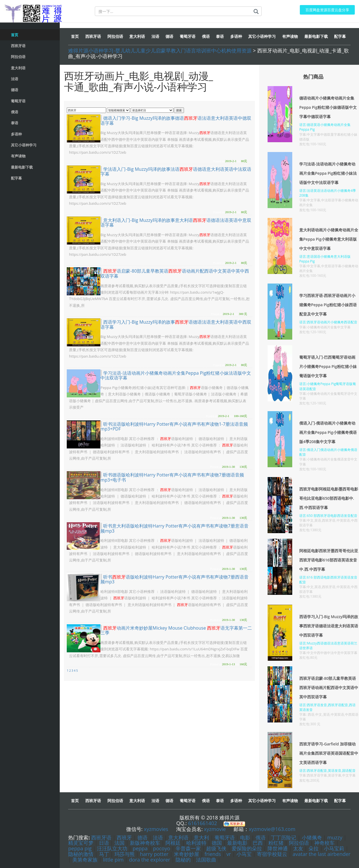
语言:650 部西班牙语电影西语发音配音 (328, 516)
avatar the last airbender (321, 854)
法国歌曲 (206, 860)
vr (229, 854)
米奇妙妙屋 (187, 854)
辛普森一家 (188, 848)
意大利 (201, 837)
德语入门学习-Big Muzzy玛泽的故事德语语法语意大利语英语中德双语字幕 (176, 121)
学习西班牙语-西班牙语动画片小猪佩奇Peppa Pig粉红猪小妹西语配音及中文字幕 (328, 305)
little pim (113, 860)
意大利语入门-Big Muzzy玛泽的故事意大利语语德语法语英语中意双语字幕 (176, 223)
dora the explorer (150, 860)
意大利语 (178, 837)
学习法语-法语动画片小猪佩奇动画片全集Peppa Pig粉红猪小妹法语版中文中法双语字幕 (176, 376)
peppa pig (80, 848)
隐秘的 (183, 860)
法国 (119, 843)
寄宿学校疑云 (272, 854)
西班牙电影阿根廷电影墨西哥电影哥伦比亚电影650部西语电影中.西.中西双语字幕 (329, 498)
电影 (245, 837)
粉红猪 (276, 843)
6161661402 (203, 823)
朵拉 (314, 848)
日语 (104, 843)
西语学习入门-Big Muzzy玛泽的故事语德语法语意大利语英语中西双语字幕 (176, 324)
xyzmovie (215, 829)
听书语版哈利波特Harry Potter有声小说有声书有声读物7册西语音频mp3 (174, 579)
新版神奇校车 (145, 843)
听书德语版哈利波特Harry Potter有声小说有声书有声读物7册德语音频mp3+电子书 (172, 477)
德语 (142, 837)
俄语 (261, 837)
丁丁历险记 (284, 837)
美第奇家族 (85, 860)
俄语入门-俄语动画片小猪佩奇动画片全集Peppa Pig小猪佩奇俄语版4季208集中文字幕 (328, 432)
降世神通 (278, 848)
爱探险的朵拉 (247, 848)
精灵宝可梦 (81, 843)
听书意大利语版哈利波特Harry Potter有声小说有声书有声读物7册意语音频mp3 (174, 528)
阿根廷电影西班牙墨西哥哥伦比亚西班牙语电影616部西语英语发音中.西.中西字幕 (329, 560)
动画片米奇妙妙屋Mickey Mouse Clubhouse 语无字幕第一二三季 (176, 630)
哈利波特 (197, 843)
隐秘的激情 (81, 854)
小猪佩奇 (312, 837)
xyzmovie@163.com (272, 829)
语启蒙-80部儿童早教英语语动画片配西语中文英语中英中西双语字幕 (175, 273)
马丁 (104, 854)
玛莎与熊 (125, 854)
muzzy (335, 837)
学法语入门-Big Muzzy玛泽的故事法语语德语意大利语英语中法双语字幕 (176, 172)
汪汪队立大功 (112, 848)
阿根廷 (173, 843)
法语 (158, 837)
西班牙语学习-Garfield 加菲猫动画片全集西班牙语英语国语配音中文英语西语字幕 (329, 753)
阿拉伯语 (299, 843)
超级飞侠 (216, 848)
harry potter (154, 854)
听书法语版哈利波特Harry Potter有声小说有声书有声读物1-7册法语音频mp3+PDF (174, 427)
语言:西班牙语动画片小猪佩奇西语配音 (328, 322)
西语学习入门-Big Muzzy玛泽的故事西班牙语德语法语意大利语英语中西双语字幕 (329, 626)
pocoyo (161, 848)
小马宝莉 (334, 848)
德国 (217, 843)
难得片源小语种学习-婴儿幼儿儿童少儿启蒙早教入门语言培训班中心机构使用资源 (160, 50)
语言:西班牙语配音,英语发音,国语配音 (327, 771)
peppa (140, 848)
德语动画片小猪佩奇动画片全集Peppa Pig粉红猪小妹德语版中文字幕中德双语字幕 (328, 107)
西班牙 (124, 837)
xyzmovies (156, 829)
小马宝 (244, 854)
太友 (298, 848)
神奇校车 (325, 843)
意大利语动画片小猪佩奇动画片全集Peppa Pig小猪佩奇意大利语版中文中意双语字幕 (329, 239)
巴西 (258, 843)
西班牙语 (101, 837)
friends (213, 854)
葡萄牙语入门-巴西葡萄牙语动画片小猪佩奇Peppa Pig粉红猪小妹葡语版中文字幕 (328, 366)
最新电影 (237, 843)
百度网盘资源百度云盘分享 (326, 10)
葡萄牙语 (225, 837)
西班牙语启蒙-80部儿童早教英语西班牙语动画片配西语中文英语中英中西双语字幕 (329, 688)
